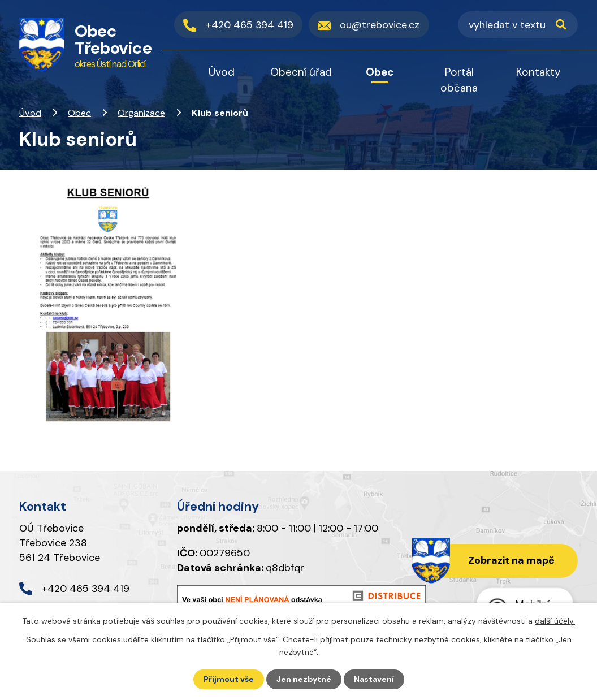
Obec (79, 113)
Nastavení (374, 679)
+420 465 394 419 (86, 589)
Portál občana (459, 80)
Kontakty (538, 72)
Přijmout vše (229, 679)
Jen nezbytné (304, 679)
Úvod (30, 113)
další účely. (555, 621)
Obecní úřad (301, 72)
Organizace (141, 113)
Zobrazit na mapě (511, 560)
